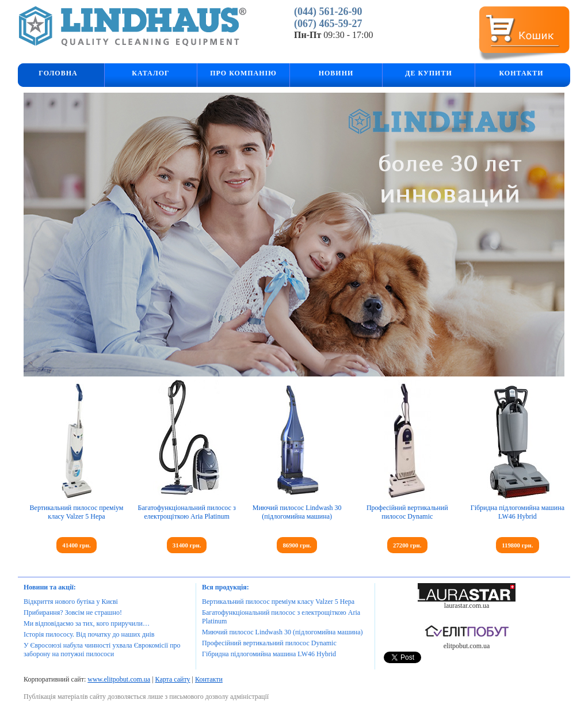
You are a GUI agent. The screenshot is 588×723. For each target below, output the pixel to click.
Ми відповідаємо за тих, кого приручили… (87, 623)
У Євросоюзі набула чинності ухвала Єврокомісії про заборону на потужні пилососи (102, 650)
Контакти (521, 73)
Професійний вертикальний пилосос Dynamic (407, 512)
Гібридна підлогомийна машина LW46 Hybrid (518, 512)
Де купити (429, 73)
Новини (336, 73)
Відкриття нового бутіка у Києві (71, 602)
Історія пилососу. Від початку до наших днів (89, 634)
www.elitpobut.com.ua (119, 679)
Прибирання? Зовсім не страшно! (73, 612)
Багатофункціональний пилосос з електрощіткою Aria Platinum (187, 512)
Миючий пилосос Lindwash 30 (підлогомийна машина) (297, 512)
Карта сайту (173, 679)
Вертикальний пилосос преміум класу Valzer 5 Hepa (77, 512)
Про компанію (243, 73)
